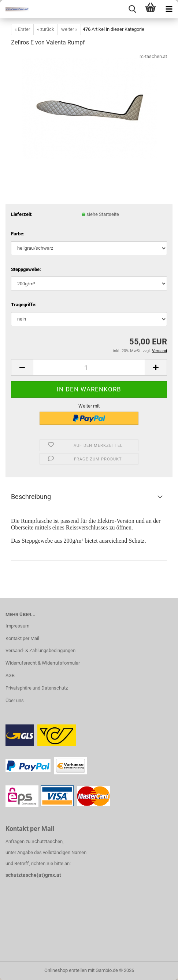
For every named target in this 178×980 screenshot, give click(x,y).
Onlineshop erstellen (66, 970)
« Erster (22, 29)
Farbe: (18, 234)
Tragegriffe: (24, 305)
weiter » (69, 29)
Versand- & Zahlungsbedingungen (40, 650)
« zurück (46, 29)
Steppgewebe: (26, 269)
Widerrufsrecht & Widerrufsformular (43, 663)
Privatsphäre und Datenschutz (37, 688)
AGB (10, 675)
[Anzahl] (89, 367)
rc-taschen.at (153, 56)
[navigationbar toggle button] (169, 9)
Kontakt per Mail (22, 638)
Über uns (15, 700)
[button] (22, 367)
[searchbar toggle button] (132, 9)
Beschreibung (31, 497)
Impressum (17, 626)
